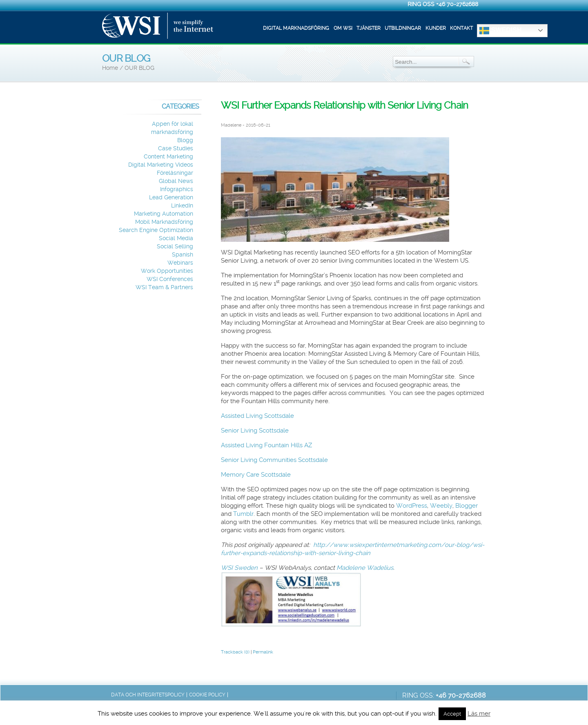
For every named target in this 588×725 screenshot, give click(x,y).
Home (110, 68)
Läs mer (479, 714)
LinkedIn (182, 206)
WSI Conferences (170, 279)
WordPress (412, 506)
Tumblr (243, 514)
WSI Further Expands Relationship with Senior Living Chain (344, 105)
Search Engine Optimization (156, 230)
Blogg (185, 140)
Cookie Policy (207, 695)
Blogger (467, 506)
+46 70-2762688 (457, 4)
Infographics (177, 189)
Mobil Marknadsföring (164, 222)
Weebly (441, 506)
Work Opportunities (167, 271)
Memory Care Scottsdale (256, 475)
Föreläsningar (175, 173)
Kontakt (461, 28)
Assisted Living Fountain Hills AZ (266, 445)
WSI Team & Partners (164, 287)
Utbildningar (403, 28)
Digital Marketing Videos (161, 165)
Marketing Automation (164, 214)
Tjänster (369, 28)
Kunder (436, 28)
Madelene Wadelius (365, 568)
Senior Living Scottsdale (255, 431)
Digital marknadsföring (296, 28)
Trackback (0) (235, 652)
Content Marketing (168, 157)
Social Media (176, 238)
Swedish (500, 31)
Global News (176, 181)
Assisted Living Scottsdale (257, 416)
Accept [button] (452, 714)
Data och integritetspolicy (148, 695)
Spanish (183, 255)
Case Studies (176, 148)
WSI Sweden (240, 568)
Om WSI (343, 28)
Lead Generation (171, 197)
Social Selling (175, 246)
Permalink (263, 652)
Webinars (180, 263)
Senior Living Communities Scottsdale (274, 460)
